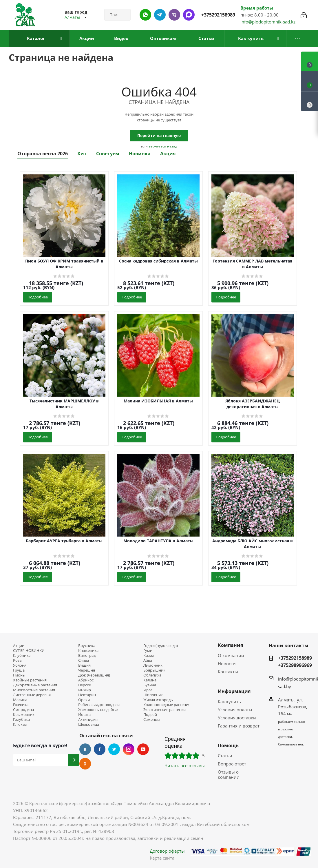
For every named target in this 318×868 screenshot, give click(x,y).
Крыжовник (24, 715)
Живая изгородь (158, 700)
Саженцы (152, 720)
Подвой (150, 715)
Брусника (87, 646)
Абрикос (86, 680)
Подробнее (38, 297)
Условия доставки (237, 718)
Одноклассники (85, 764)
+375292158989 (218, 15)
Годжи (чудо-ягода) (161, 646)
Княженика (88, 651)
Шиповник (153, 695)
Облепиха (152, 675)
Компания (230, 645)
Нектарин (87, 695)
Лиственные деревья (32, 695)
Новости (227, 663)
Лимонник (153, 665)
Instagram (129, 749)
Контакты (228, 672)
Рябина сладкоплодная (99, 705)
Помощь (228, 745)
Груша (19, 670)
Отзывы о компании (229, 774)
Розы (18, 660)
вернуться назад (163, 146)
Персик (85, 685)
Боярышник (154, 670)
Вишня (84, 665)
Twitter (114, 749)
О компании (231, 655)
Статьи (225, 756)
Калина (150, 680)
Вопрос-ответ (232, 764)
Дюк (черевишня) (94, 675)
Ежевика (21, 705)
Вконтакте (85, 749)
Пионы (19, 675)
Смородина (23, 710)
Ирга (148, 690)
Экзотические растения (165, 710)
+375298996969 (295, 665)
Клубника (22, 655)
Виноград (87, 655)
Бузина (150, 685)
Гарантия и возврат (239, 726)
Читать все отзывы (185, 765)
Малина (20, 700)
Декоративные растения (35, 685)
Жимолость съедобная (99, 710)
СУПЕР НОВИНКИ (29, 651)
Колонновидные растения (167, 705)
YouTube (143, 749)
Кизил (149, 655)
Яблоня (20, 665)
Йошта (84, 715)
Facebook (100, 749)
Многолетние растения (34, 690)
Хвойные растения (30, 680)
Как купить (229, 701)
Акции (19, 646)
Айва (148, 660)
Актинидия (88, 720)
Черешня (87, 670)
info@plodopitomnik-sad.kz (268, 22)
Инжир (85, 690)
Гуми (148, 651)
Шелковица (89, 724)
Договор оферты (167, 851)
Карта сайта (162, 858)
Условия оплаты (235, 710)
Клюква (20, 724)
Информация (234, 691)
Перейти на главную (159, 135)
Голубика (21, 720)
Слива (84, 660)
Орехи (84, 700)
